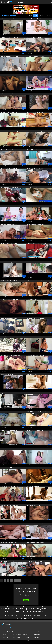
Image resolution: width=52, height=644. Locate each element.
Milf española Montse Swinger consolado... (10, 112)
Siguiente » (17, 581)
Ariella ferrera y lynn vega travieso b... (9, 243)
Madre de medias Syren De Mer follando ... (36, 112)
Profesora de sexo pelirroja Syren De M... (36, 281)
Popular (36, 16)
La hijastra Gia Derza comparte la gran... (35, 131)
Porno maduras (37, 632)
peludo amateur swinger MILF (7, 374)
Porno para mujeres (38, 634)
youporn (49, 34)
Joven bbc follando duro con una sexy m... (36, 543)
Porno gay (4, 634)
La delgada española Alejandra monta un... (36, 56)
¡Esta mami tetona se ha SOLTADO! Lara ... (10, 206)
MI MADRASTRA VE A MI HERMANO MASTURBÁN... (37, 337)
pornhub (49, 128)
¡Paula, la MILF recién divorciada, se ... (35, 150)
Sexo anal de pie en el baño (33, 374)
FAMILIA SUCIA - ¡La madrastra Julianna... (9, 38)
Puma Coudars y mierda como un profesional (36, 243)
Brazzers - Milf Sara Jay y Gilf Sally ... (34, 38)
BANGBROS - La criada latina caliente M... (10, 505)
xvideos (23, 34)
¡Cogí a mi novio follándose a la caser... (9, 393)
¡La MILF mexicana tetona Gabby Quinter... (36, 561)
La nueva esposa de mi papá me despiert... (10, 299)
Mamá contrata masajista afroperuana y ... (10, 56)
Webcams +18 (21, 2)
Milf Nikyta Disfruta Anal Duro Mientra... (9, 169)
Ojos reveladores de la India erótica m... (35, 468)
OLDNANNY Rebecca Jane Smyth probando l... (37, 412)
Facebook (43, 627)
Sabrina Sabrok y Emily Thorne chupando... (10, 486)
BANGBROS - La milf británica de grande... (36, 356)
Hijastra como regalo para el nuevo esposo (10, 449)
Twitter (49, 627)
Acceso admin (26, 640)
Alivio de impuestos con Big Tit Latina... (9, 318)
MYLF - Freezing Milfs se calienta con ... (9, 561)
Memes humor (16, 632)
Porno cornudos (27, 637)
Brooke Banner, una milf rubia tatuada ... (9, 430)
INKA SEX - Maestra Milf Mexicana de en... (36, 262)
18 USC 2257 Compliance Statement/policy (26, 618)
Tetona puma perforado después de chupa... (10, 75)
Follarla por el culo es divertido (33, 486)
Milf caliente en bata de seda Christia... (35, 524)
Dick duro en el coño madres (33, 206)
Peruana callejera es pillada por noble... (9, 543)
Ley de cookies (18, 627)
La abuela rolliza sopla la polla (7, 94)
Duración (48, 16)
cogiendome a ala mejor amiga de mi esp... (10, 131)
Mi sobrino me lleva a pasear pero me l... (35, 169)
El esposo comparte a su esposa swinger (35, 94)
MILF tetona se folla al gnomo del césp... (9, 225)
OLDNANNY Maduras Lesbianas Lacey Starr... (10, 356)
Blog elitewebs (37, 637)
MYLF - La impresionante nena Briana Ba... (36, 75)
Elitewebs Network (6, 632)
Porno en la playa (16, 637)
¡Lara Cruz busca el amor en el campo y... (9, 337)
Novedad (42, 16)
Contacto (37, 627)
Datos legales (10, 627)
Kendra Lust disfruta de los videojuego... (9, 468)
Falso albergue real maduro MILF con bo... (36, 225)
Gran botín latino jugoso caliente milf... (9, 412)
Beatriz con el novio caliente (33, 187)
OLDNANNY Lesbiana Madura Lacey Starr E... (36, 393)
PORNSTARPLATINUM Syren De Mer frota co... (10, 281)
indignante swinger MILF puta (33, 505)
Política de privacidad (28, 627)
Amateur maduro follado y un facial (8, 262)
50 (11, 581)
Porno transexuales (17, 634)
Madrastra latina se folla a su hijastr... (35, 449)
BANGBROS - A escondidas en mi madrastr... (36, 299)
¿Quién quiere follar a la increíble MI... (35, 19)
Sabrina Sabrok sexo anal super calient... (9, 187)
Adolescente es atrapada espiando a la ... (9, 19)
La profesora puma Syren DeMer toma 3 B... (36, 318)
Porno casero (5, 637)
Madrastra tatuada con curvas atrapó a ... (35, 430)
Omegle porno (26, 632)
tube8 (50, 53)
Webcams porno (27, 634)
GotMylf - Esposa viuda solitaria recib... (9, 524)
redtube (23, 409)
